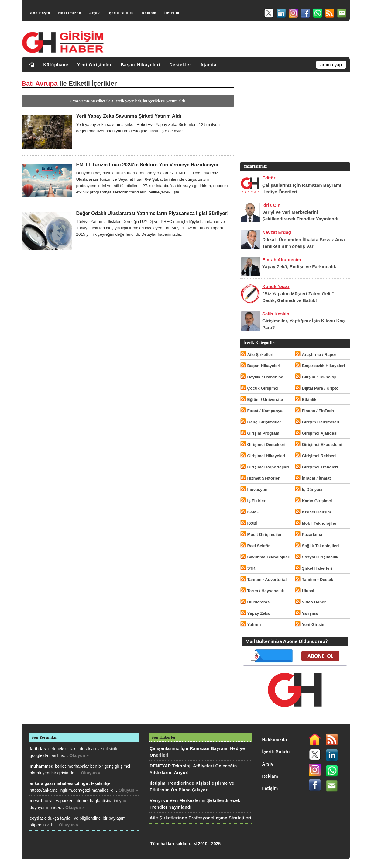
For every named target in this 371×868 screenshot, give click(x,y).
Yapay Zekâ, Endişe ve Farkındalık (299, 267)
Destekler (180, 65)
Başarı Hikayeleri (141, 65)
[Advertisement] (294, 118)
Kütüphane (56, 65)
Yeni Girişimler (95, 65)
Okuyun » (79, 755)
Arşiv (95, 13)
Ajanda (209, 65)
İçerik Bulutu (121, 13)
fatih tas (38, 749)
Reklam (149, 13)
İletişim (172, 13)
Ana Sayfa (40, 13)
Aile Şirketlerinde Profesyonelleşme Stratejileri (201, 818)
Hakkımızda (70, 13)
